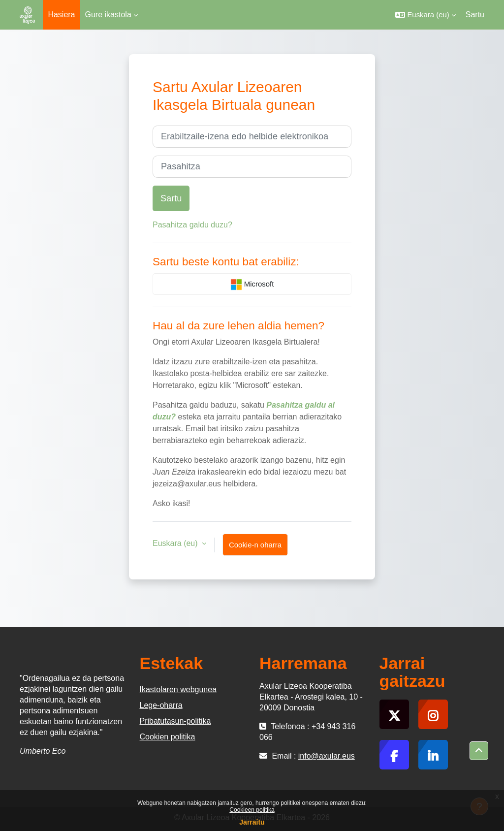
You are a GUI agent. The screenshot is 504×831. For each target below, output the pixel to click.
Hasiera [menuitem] (61, 15)
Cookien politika (168, 737)
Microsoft (252, 285)
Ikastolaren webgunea (178, 689)
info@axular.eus (327, 756)
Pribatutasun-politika (175, 721)
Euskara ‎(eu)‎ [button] (176, 543)
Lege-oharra (161, 705)
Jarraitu (252, 822)
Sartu (475, 15)
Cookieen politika (252, 810)
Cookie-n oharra (255, 545)
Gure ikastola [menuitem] (108, 15)
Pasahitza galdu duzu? (192, 225)
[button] (425, 15)
